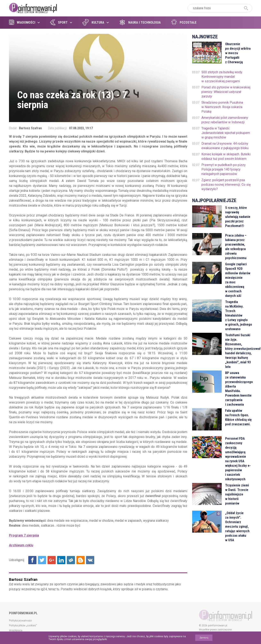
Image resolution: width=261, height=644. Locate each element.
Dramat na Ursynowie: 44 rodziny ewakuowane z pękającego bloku (225, 146)
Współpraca (16, 630)
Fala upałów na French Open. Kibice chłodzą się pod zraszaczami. (238, 417)
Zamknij (204, 638)
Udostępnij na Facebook (32, 560)
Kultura (93, 22)
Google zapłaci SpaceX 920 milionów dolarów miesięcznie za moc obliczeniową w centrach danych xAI (238, 280)
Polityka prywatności (20, 621)
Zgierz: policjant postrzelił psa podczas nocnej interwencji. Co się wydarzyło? (226, 185)
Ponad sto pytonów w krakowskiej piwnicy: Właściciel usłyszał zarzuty (226, 92)
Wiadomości (22, 22)
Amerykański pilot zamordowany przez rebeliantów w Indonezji (225, 120)
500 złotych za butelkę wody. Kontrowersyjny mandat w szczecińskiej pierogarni (222, 77)
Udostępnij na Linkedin (61, 560)
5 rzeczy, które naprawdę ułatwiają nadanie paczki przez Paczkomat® (238, 217)
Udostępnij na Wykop (71, 560)
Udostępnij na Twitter (42, 560)
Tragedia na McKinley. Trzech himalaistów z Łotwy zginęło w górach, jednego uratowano (239, 315)
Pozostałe (184, 22)
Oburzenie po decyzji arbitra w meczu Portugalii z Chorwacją (238, 53)
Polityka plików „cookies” (23, 626)
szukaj (246, 8)
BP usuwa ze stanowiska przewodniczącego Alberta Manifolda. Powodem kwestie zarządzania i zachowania (239, 389)
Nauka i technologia (140, 22)
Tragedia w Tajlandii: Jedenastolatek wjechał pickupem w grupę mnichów (226, 133)
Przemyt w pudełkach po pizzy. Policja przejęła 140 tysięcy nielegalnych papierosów (224, 169)
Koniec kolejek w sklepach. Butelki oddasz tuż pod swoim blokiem (226, 156)
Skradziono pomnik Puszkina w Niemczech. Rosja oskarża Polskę (222, 107)
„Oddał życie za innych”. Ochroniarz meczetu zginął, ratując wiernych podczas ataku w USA (237, 526)
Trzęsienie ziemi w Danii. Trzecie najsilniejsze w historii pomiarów (237, 494)
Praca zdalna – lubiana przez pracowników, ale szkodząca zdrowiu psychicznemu (236, 247)
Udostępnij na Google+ (52, 560)
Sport (59, 22)
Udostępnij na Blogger (81, 560)
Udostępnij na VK (90, 560)
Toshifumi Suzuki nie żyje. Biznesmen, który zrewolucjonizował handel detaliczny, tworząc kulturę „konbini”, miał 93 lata (239, 351)
